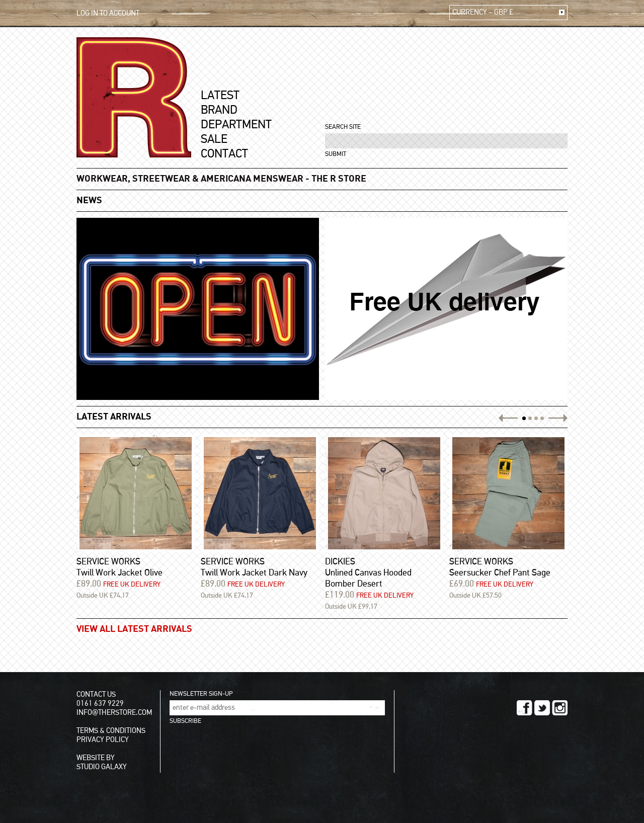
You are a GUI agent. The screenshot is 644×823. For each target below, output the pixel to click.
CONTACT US (96, 694)
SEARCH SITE (343, 127)
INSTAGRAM (560, 708)
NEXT (557, 418)
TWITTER (542, 708)
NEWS (89, 201)
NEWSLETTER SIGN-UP (201, 694)
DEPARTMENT (236, 125)
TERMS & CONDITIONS (111, 731)
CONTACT (224, 154)
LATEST (220, 96)
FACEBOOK (525, 708)
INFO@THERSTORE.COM (114, 713)
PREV (509, 418)
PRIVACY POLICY (103, 740)
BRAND (219, 110)
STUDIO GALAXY (102, 767)
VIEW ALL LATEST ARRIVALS (134, 629)
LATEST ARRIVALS (114, 417)
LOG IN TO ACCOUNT (108, 13)
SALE (214, 139)
